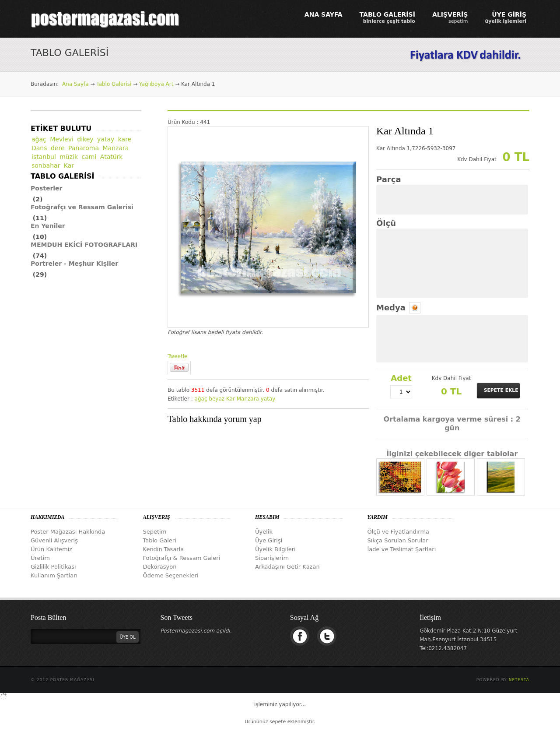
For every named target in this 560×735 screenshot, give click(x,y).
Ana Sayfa (75, 84)
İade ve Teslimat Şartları (402, 549)
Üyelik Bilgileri (275, 549)
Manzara (248, 399)
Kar (231, 399)
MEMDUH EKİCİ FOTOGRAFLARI (84, 245)
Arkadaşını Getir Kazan (287, 567)
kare (125, 139)
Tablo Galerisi (114, 84)
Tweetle (177, 356)
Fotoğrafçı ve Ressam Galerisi (82, 207)
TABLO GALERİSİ (387, 18)
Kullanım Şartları (54, 575)
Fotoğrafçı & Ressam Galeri (182, 558)
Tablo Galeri (160, 540)
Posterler (47, 188)
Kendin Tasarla (164, 549)
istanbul (44, 157)
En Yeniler (48, 226)
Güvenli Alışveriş (54, 540)
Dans (39, 148)
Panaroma (84, 148)
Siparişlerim (272, 558)
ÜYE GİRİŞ (506, 18)
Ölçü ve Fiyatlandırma (399, 532)
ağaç (201, 399)
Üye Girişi (269, 540)
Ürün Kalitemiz (51, 549)
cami (89, 157)
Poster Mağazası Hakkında (68, 532)
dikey (85, 139)
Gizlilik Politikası (53, 567)
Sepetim (155, 532)
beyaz (217, 399)
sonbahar (46, 165)
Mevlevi (62, 139)
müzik (69, 157)
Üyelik (264, 532)
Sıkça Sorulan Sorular (398, 540)
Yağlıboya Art (156, 84)
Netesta (519, 680)
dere (58, 148)
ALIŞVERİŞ (450, 18)
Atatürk (112, 157)
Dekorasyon (160, 567)
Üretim (40, 558)
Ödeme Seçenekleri (171, 575)
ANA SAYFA (324, 14)
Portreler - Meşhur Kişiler (74, 264)
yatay (268, 399)
